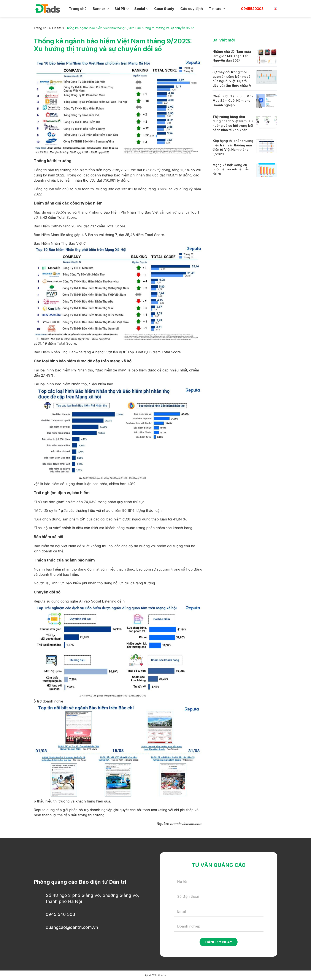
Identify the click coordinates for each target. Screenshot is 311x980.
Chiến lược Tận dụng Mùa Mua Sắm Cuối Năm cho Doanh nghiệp (233, 101)
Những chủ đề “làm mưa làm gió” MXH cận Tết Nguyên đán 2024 (232, 56)
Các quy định (192, 9)
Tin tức (215, 9)
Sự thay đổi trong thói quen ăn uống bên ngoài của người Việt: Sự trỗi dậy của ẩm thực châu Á (232, 79)
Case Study (164, 9)
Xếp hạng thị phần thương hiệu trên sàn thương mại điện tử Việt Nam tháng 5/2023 (233, 147)
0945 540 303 (60, 914)
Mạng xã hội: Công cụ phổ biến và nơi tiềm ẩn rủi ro (231, 169)
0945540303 (252, 9)
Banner (99, 9)
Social (140, 9)
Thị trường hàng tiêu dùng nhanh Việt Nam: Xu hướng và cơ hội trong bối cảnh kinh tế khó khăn (233, 123)
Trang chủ (78, 9)
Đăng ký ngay (219, 942)
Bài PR (120, 9)
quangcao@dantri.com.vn (72, 927)
